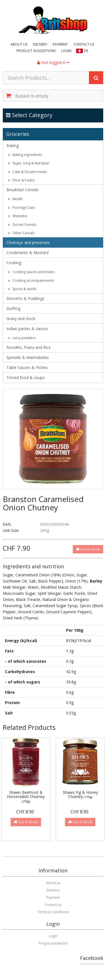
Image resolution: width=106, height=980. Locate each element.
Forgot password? (53, 943)
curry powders (22, 338)
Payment (60, 44)
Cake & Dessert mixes (27, 172)
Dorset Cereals (22, 225)
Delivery (40, 44)
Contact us (84, 44)
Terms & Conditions (53, 912)
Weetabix (18, 216)
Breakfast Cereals (22, 190)
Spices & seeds (22, 289)
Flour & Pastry (21, 180)
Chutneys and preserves (28, 242)
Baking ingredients (25, 155)
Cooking (14, 263)
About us (19, 44)
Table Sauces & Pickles (27, 367)
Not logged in (53, 62)
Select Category (29, 115)
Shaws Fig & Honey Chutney (80, 794)
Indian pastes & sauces (27, 329)
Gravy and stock (21, 319)
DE (86, 51)
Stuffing (13, 308)
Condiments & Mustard (27, 253)
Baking (13, 145)
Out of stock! (88, 549)
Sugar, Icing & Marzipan (29, 163)
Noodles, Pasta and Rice (29, 347)
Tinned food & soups (26, 377)
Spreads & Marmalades (28, 357)
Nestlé (15, 199)
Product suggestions (36, 51)
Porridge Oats (21, 208)
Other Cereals (21, 233)
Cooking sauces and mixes (31, 272)
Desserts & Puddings (25, 298)
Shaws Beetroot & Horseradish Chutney (26, 796)
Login (66, 51)
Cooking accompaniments (31, 280)
